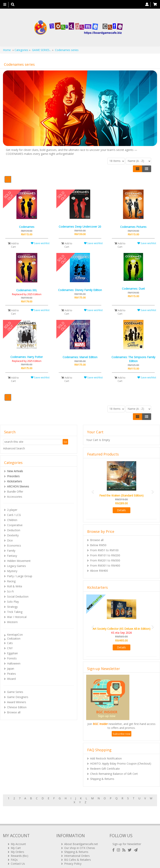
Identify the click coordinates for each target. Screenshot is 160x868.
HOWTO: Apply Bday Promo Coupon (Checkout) (121, 763)
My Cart (16, 837)
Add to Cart (13, 245)
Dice (10, 540)
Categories (21, 50)
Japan (11, 669)
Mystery (12, 571)
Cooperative (15, 525)
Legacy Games (16, 566)
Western (12, 622)
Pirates (11, 674)
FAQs (14, 848)
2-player (12, 510)
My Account (18, 833)
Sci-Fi (10, 591)
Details (121, 510)
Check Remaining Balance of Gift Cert (114, 774)
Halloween (14, 663)
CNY (10, 648)
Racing (11, 581)
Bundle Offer (15, 492)
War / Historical (17, 617)
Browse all (14, 712)
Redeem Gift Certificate (105, 769)
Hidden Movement (19, 561)
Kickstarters (15, 481)
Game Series (15, 692)
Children (12, 520)
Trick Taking (15, 612)
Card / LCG (14, 515)
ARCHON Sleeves (18, 486)
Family (11, 551)
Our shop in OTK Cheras (80, 837)
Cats (10, 643)
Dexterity (13, 535)
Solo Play (13, 602)
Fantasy (12, 556)
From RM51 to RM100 (104, 550)
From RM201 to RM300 (105, 560)
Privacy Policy (73, 852)
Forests (12, 658)
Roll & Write (15, 586)
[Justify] (147, 169)
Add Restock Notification (106, 758)
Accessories (15, 497)
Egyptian (12, 653)
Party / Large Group (20, 576)
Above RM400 (99, 571)
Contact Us (18, 852)
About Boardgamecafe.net (81, 833)
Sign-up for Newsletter (127, 833)
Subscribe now (122, 734)
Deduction (14, 530)
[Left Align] (138, 169)
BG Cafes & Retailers (78, 848)
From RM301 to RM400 (105, 565)
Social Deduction (18, 596)
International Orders (77, 844)
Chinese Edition (17, 707)
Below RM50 (98, 545)
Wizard (11, 679)
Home (7, 50)
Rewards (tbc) (20, 844)
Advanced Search (14, 448)
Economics (14, 545)
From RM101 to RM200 (105, 555)
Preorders (13, 476)
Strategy (12, 607)
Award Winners (17, 702)
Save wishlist (40, 243)
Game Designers (18, 697)
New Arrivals (15, 471)
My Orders (17, 840)
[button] (91, 490)
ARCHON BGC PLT (48, 860)
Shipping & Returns (102, 779)
